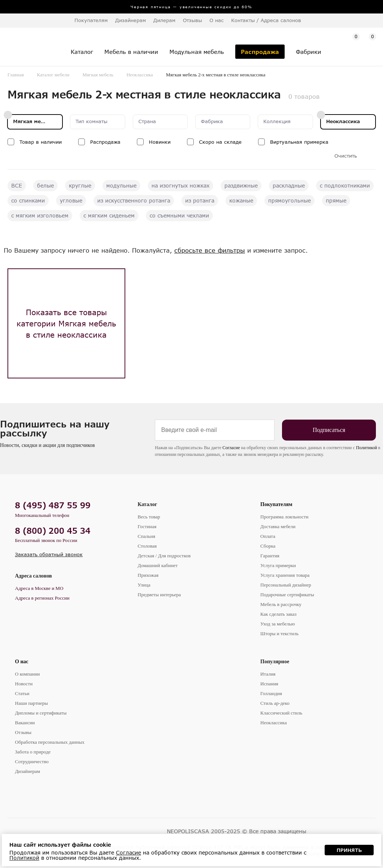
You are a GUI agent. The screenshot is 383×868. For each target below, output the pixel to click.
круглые (80, 185)
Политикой (367, 448)
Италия (268, 674)
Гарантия (270, 556)
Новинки (160, 142)
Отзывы (192, 20)
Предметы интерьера (159, 595)
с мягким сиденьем (109, 215)
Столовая (147, 546)
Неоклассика (140, 75)
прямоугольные (289, 200)
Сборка (268, 546)
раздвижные (241, 185)
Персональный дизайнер (286, 585)
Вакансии (25, 723)
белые (45, 185)
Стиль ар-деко (275, 703)
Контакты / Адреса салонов (266, 20)
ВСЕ (17, 185)
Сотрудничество (32, 762)
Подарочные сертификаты (287, 595)
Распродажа (105, 142)
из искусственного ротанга (134, 200)
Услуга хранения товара (285, 575)
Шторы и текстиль (279, 634)
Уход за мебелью (278, 624)
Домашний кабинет (158, 565)
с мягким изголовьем (40, 215)
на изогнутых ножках (180, 185)
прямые (336, 200)
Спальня (146, 536)
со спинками (28, 200)
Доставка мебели (278, 526)
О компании (27, 674)
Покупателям (276, 504)
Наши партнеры (31, 703)
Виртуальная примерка (299, 142)
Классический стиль (281, 713)
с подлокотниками (345, 185)
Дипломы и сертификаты (41, 713)
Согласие (231, 448)
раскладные (289, 185)
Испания (269, 684)
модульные (121, 185)
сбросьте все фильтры (210, 250)
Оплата (268, 536)
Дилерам (164, 20)
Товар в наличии (41, 142)
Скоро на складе (220, 142)
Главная (16, 75)
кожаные (241, 200)
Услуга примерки (278, 565)
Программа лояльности (284, 517)
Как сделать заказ (278, 614)
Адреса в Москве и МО (39, 588)
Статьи (22, 693)
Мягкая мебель (98, 75)
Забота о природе (33, 752)
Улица (144, 585)
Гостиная (147, 526)
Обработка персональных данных (50, 742)
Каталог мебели (53, 75)
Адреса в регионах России (42, 598)
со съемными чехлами (179, 215)
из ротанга (200, 200)
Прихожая (148, 575)
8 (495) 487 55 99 (53, 505)
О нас (22, 662)
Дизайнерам (131, 20)
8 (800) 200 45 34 (53, 531)
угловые (71, 200)
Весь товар (149, 517)
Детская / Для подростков (164, 556)
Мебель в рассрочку (281, 604)
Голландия (271, 693)
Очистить (346, 156)
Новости (24, 684)
